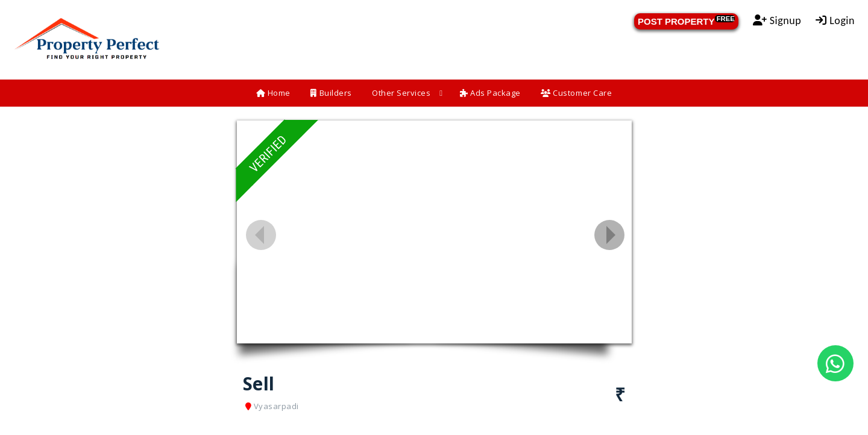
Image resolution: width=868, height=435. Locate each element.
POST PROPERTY (686, 21)
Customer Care (576, 93)
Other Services (401, 93)
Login (835, 20)
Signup (777, 20)
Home (273, 93)
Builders (331, 93)
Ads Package (490, 93)
